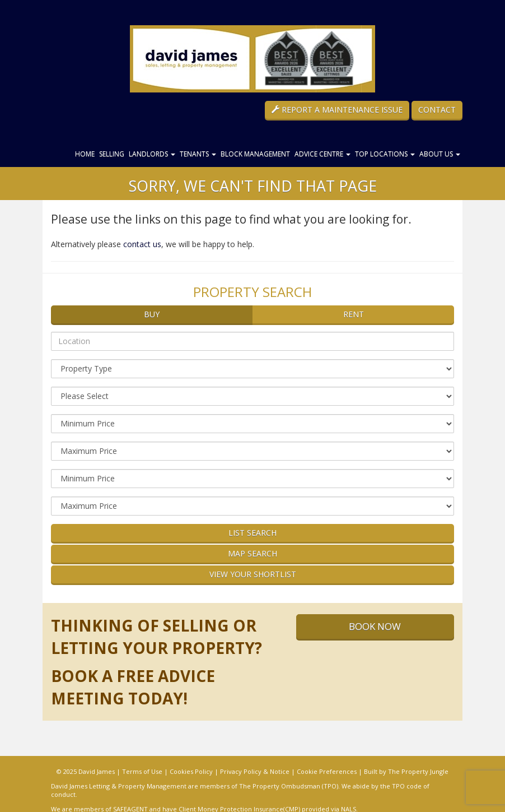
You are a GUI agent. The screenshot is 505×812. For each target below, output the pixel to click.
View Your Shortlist (253, 574)
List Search (252, 533)
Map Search (252, 553)
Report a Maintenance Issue (337, 110)
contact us (142, 244)
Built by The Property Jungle (406, 771)
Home (85, 154)
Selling (112, 154)
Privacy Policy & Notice (255, 771)
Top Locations (385, 154)
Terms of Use (142, 771)
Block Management (255, 154)
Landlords (152, 154)
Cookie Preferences (327, 771)
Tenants (198, 154)
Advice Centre (322, 154)
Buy (152, 314)
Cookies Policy (191, 771)
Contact (437, 110)
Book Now (375, 626)
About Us (440, 154)
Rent (354, 314)
